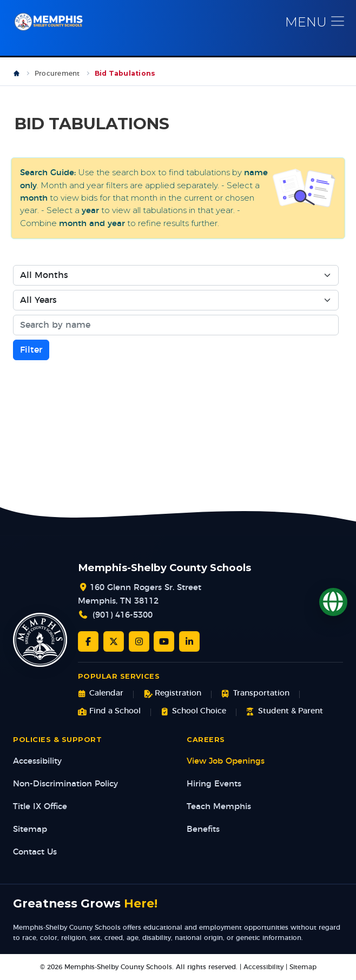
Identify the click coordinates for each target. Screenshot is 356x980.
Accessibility (37, 761)
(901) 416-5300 (123, 615)
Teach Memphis (219, 807)
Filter (31, 350)
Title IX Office (40, 807)
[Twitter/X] (114, 641)
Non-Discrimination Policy (65, 784)
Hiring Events (214, 784)
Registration (172, 694)
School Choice (193, 711)
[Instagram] (139, 641)
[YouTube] (164, 641)
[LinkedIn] (189, 641)
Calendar (101, 694)
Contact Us (35, 852)
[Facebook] (88, 641)
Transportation (255, 694)
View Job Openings (226, 761)
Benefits (203, 829)
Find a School (109, 711)
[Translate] (333, 602)
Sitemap (30, 829)
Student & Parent (284, 711)
